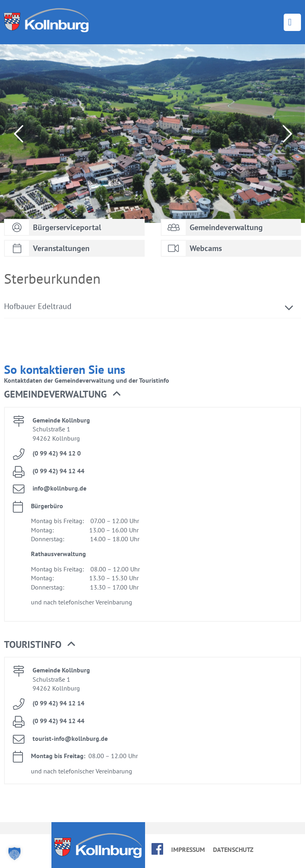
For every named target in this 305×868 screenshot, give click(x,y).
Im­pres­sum (188, 849)
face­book (157, 849)
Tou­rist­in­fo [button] (40, 645)
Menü (292, 22)
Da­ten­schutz (233, 849)
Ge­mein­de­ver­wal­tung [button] (62, 394)
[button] (14, 854)
